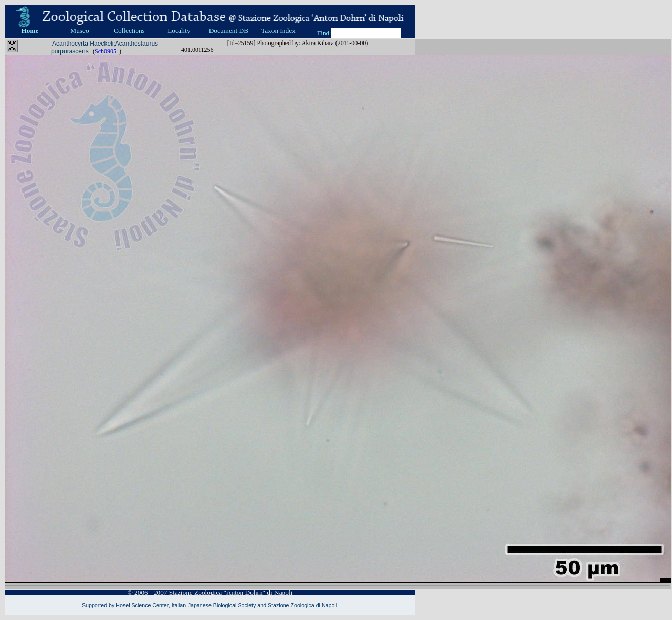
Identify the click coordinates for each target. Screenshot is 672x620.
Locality (179, 30)
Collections (129, 30)
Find (323, 33)
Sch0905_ (107, 51)
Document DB (229, 30)
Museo (79, 30)
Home (30, 30)
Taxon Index (278, 30)
